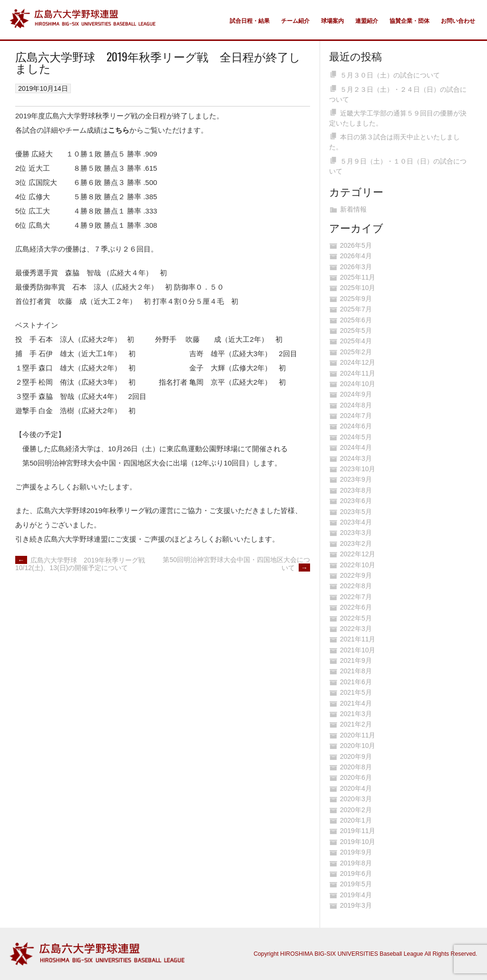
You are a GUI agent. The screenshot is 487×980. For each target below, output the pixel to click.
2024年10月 (358, 384)
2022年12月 (358, 554)
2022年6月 (356, 607)
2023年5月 (356, 512)
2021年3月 (356, 714)
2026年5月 (356, 245)
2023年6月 (356, 501)
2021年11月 (358, 639)
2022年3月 (356, 629)
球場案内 (332, 21)
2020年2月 (356, 810)
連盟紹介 (367, 21)
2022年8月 (356, 586)
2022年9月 (356, 575)
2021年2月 (356, 724)
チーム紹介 (295, 21)
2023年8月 (356, 490)
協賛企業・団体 (409, 21)
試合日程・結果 (250, 21)
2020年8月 (356, 767)
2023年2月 (356, 543)
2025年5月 (356, 330)
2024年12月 (358, 362)
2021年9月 (356, 660)
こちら (119, 130)
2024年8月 (356, 405)
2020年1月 (356, 820)
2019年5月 (356, 884)
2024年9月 (356, 394)
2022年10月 (358, 565)
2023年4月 (356, 522)
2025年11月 (358, 277)
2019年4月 (356, 895)
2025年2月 (356, 352)
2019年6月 (356, 873)
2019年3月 (356, 905)
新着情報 (353, 209)
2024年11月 (358, 373)
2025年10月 (358, 288)
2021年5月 (356, 692)
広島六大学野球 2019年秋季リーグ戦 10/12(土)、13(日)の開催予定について (83, 564)
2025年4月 (356, 341)
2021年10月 (358, 650)
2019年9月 (356, 852)
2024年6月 (356, 426)
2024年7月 (356, 416)
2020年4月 (356, 788)
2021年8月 (356, 671)
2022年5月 (356, 618)
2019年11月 (358, 831)
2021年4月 (356, 703)
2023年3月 (356, 533)
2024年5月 (356, 437)
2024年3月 (356, 458)
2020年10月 (358, 746)
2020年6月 (356, 777)
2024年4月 (356, 447)
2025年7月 (356, 309)
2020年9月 (356, 757)
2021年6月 (356, 682)
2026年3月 (356, 267)
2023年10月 (358, 469)
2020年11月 (358, 735)
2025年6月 (356, 320)
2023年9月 (356, 479)
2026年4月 (356, 256)
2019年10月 (358, 842)
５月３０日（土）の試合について (390, 75)
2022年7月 (356, 597)
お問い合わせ (458, 21)
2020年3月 (356, 799)
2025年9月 (356, 299)
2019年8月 (356, 863)
